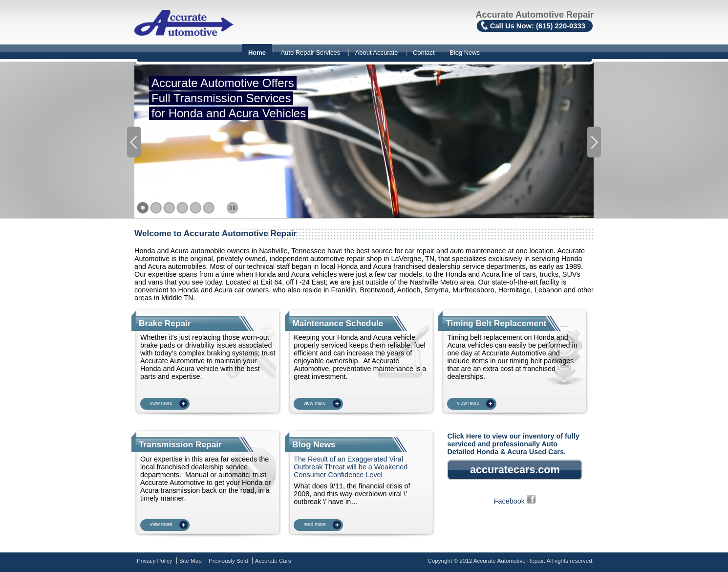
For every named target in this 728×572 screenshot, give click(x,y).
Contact (424, 53)
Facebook (515, 501)
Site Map (191, 561)
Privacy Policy (155, 561)
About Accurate (377, 53)
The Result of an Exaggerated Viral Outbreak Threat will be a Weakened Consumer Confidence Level (351, 467)
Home (257, 53)
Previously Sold (228, 561)
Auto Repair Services (310, 53)
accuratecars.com (515, 470)
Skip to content (0, 45)
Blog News (465, 53)
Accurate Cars (273, 561)
